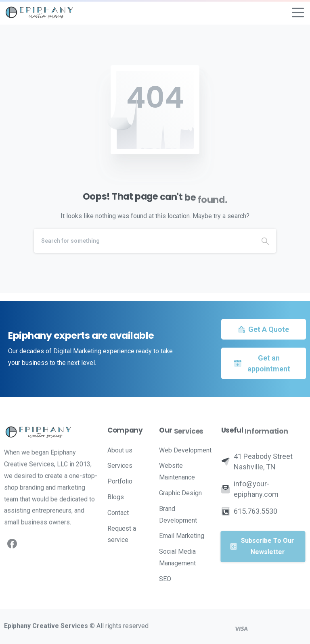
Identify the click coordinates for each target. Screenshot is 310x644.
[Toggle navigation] (298, 13)
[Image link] (52, 432)
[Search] (144, 241)
